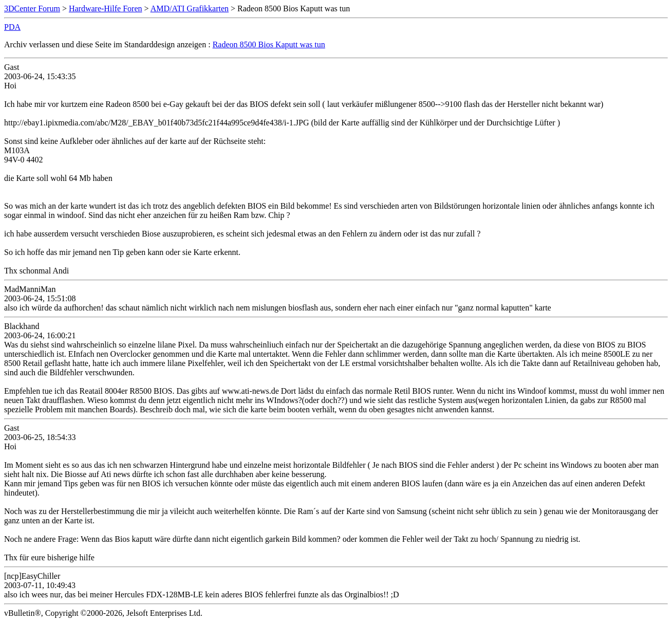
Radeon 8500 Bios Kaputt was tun (269, 44)
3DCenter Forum (32, 8)
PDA (12, 27)
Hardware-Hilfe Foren (106, 8)
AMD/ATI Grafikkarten (190, 8)
